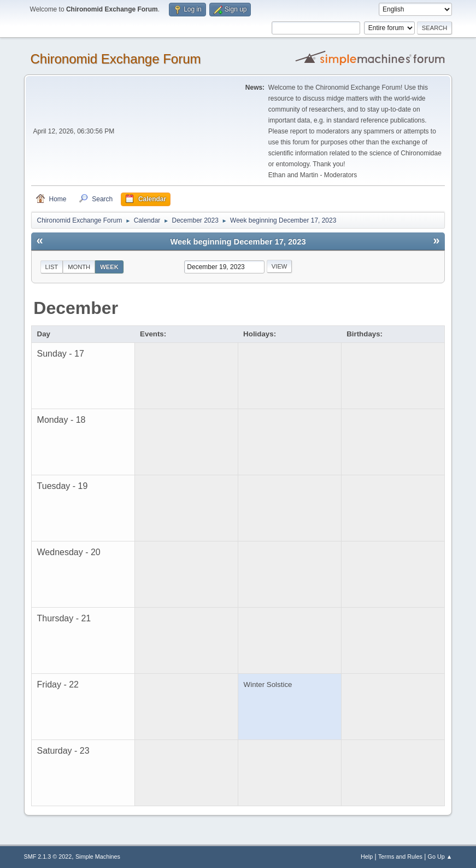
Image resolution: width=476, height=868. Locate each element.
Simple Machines (98, 857)
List (52, 267)
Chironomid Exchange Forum (116, 59)
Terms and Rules (400, 857)
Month (79, 267)
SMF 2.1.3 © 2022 (48, 857)
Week (109, 267)
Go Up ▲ (440, 857)
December (76, 308)
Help (367, 857)
